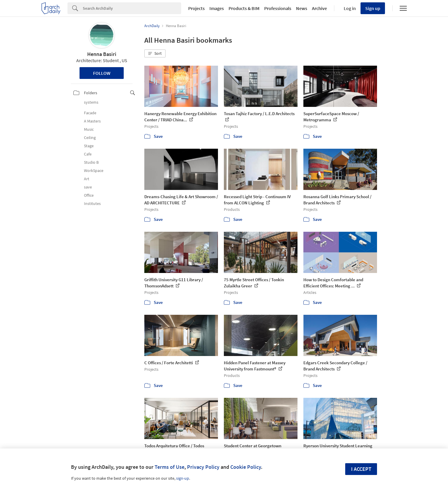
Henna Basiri (102, 54)
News (302, 8)
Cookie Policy (246, 467)
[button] (155, 54)
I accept (361, 469)
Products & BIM (244, 8)
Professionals (278, 8)
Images (217, 8)
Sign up (373, 8)
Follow (102, 73)
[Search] (132, 8)
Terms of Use (170, 467)
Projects (196, 8)
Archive (319, 8)
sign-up (183, 478)
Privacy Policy (203, 467)
